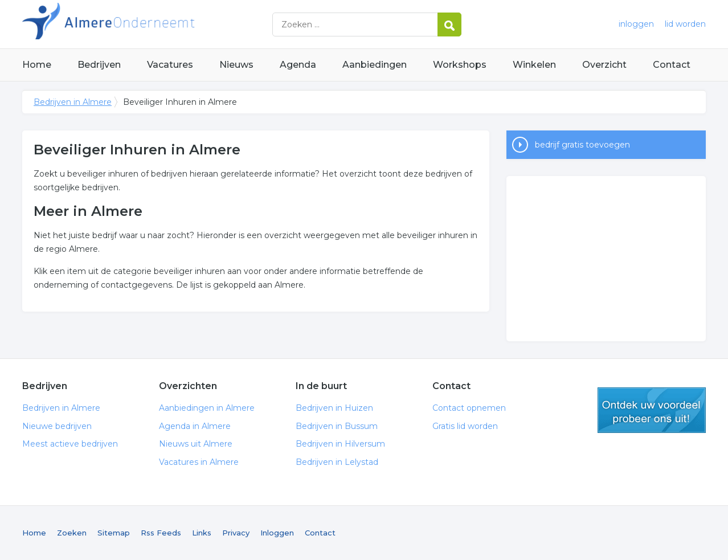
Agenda (298, 65)
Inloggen (277, 533)
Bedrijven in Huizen (334, 408)
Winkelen (534, 65)
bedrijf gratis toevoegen (582, 145)
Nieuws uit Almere (196, 444)
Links (202, 533)
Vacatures (170, 65)
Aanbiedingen (375, 65)
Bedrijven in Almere (165, 24)
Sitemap (114, 533)
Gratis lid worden (465, 426)
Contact (672, 65)
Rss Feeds (161, 533)
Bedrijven (99, 65)
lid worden (685, 24)
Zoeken (72, 533)
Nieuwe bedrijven (57, 426)
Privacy (236, 533)
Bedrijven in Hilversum (340, 444)
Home (37, 65)
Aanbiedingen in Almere (207, 408)
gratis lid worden (652, 410)
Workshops (460, 65)
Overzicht (604, 65)
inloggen (636, 24)
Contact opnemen (469, 408)
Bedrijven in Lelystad (337, 462)
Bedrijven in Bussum (337, 426)
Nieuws (236, 65)
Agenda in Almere (195, 426)
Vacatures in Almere (199, 462)
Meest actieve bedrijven (70, 444)
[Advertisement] (606, 259)
